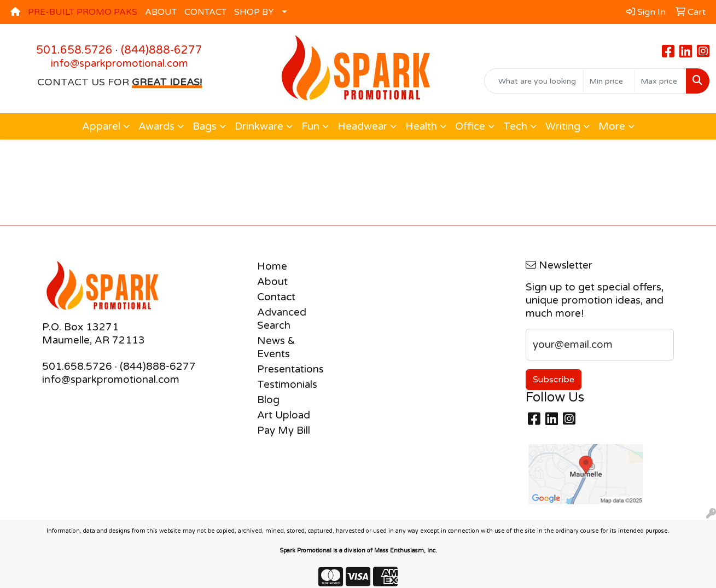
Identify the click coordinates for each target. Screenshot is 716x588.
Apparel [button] (101, 126)
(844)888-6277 (162, 50)
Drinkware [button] (259, 126)
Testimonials (284, 385)
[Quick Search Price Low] (609, 81)
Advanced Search (282, 319)
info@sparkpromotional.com (120, 63)
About (272, 282)
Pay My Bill (284, 430)
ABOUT (161, 12)
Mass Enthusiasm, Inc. (406, 551)
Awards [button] (156, 126)
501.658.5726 (74, 50)
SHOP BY (254, 12)
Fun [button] (310, 126)
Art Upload (284, 415)
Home (272, 266)
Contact (276, 297)
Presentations (284, 369)
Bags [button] (205, 126)
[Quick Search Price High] (660, 81)
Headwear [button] (362, 126)
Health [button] (421, 126)
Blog (268, 400)
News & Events (276, 347)
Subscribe (554, 380)
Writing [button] (563, 126)
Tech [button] (515, 126)
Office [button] (470, 126)
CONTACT (205, 12)
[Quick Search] (534, 81)
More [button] (612, 126)
